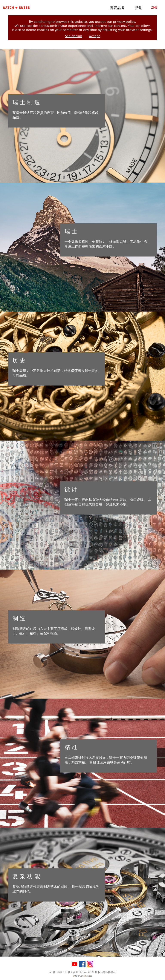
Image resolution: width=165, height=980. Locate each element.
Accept (94, 36)
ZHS (154, 7)
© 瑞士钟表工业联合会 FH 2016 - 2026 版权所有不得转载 (83, 972)
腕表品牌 (117, 8)
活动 (139, 8)
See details (74, 36)
